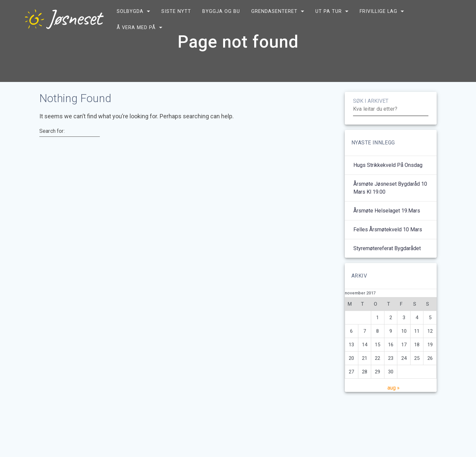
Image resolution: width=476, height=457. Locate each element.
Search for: (52, 147)
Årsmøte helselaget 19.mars (387, 227)
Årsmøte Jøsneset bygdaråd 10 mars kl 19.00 (390, 204)
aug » (394, 404)
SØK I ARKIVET (371, 117)
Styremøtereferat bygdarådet (387, 265)
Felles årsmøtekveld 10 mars (388, 246)
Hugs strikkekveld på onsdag (388, 181)
